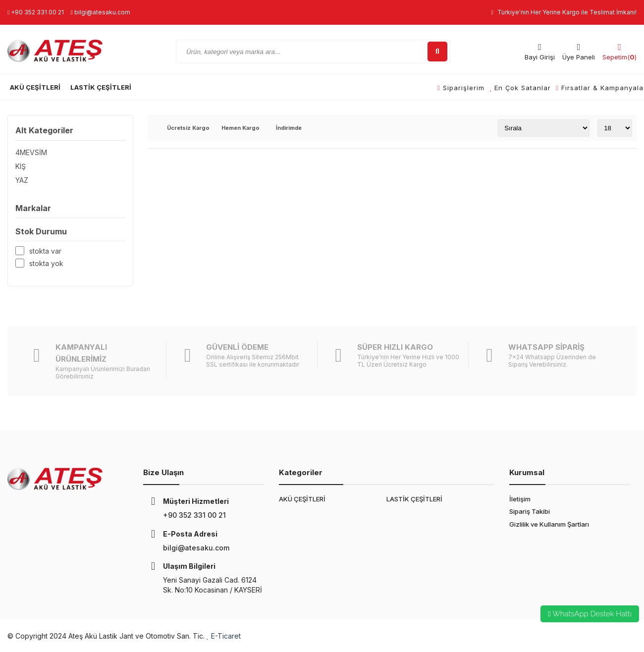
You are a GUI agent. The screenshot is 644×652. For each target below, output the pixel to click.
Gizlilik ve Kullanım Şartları (549, 524)
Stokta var (45, 251)
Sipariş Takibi (530, 511)
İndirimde (289, 128)
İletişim (520, 499)
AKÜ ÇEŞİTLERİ (35, 87)
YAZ (22, 180)
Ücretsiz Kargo (188, 128)
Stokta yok (46, 263)
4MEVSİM (31, 152)
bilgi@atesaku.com (100, 12)
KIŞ (21, 166)
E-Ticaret (226, 636)
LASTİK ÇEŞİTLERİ (101, 87)
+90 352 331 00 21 (36, 12)
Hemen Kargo (241, 128)
